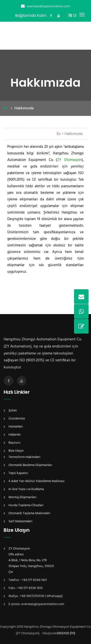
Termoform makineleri (24, 457)
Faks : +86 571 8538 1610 (26, 588)
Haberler (15, 435)
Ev (6, 108)
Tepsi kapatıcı (18, 473)
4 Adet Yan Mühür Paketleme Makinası (37, 481)
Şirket (13, 411)
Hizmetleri (16, 427)
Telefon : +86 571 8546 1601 (28, 580)
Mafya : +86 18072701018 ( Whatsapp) (36, 596)
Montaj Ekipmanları (22, 497)
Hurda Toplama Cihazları (26, 505)
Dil (74, 15)
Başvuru (14, 443)
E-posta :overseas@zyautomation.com (36, 604)
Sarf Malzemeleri (20, 521)
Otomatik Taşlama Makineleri (29, 513)
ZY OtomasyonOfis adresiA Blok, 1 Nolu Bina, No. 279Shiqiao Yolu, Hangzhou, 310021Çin (31, 560)
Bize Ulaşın (16, 451)
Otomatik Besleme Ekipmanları (30, 465)
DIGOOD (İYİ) (66, 633)
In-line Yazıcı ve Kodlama (26, 489)
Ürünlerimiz (17, 419)
